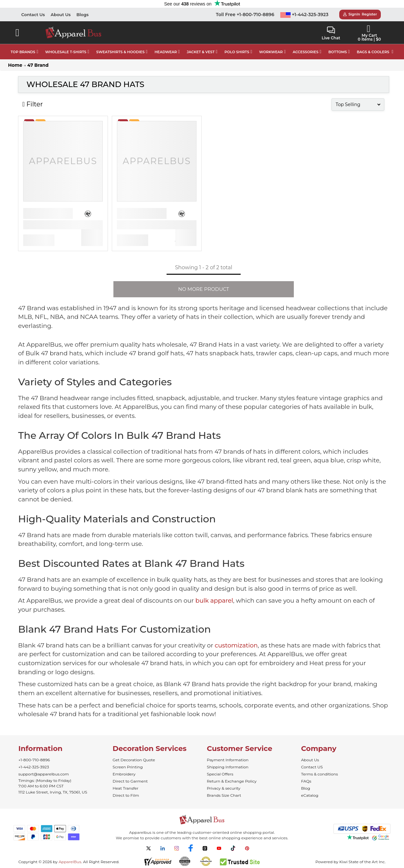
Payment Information (228, 760)
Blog (306, 788)
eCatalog (310, 795)
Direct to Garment (130, 781)
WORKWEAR (271, 52)
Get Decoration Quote (134, 760)
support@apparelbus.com (44, 774)
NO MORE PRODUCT (204, 289)
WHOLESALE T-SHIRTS (66, 52)
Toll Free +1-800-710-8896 (245, 15)
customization (236, 645)
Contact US (312, 767)
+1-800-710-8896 (34, 760)
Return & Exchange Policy (232, 781)
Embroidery (124, 774)
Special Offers (220, 774)
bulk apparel (214, 601)
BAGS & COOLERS (373, 52)
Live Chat (331, 33)
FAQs (306, 781)
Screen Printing (128, 767)
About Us (61, 15)
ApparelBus (70, 862)
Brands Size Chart (224, 795)
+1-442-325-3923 (304, 15)
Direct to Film (126, 795)
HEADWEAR (166, 52)
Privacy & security (224, 788)
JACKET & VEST (201, 52)
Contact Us (33, 15)
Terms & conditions (320, 774)
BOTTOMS (337, 52)
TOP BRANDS (23, 52)
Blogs (82, 15)
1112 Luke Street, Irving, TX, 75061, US (53, 792)
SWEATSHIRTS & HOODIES (120, 52)
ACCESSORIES (305, 52)
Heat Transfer (126, 788)
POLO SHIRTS (237, 52)
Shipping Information (228, 767)
